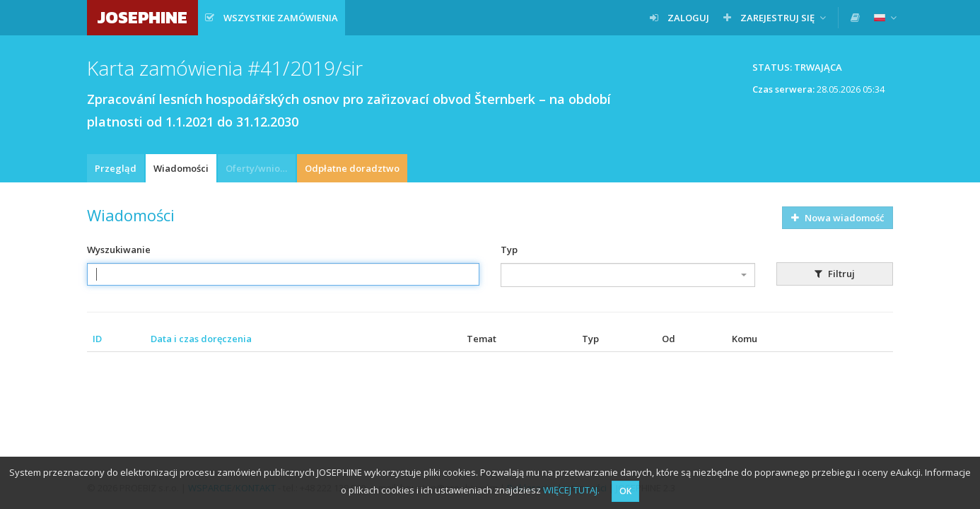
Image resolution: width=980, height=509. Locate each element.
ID (97, 339)
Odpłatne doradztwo (352, 168)
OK (625, 491)
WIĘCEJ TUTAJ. (571, 490)
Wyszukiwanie (119, 250)
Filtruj (835, 274)
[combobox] (628, 275)
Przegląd (116, 168)
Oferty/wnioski (259, 168)
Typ (509, 250)
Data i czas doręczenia (201, 339)
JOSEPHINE (142, 17)
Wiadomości (181, 168)
